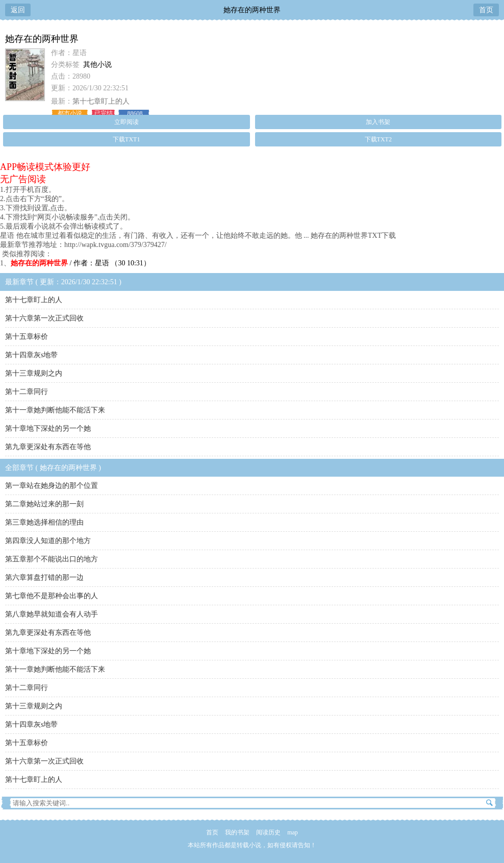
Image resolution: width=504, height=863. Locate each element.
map (293, 832)
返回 (18, 10)
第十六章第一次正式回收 (44, 318)
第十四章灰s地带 (31, 355)
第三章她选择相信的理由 (44, 522)
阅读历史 (268, 832)
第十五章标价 (27, 337)
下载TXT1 (126, 139)
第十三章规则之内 (34, 373)
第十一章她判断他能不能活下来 (55, 410)
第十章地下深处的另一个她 (48, 428)
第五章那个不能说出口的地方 (52, 559)
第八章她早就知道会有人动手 (52, 614)
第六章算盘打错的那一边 (44, 577)
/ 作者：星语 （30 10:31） (81, 263)
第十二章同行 (27, 392)
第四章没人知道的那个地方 (48, 541)
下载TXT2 (378, 139)
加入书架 (378, 122)
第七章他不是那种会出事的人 (52, 596)
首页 (486, 10)
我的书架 (237, 832)
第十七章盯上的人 (101, 101)
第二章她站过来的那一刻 (44, 504)
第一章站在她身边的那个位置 (52, 486)
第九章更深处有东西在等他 (48, 447)
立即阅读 (127, 122)
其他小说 (97, 65)
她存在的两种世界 (252, 10)
